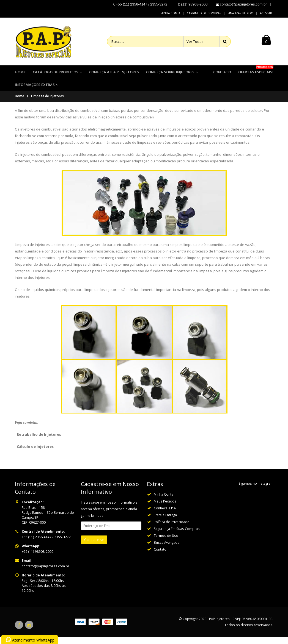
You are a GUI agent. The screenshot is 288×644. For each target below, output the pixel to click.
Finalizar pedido (241, 13)
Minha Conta (164, 501)
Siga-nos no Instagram (256, 490)
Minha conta (170, 13)
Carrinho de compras (204, 13)
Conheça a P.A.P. (167, 515)
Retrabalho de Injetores (39, 442)
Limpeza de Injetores (47, 103)
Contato (160, 556)
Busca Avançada (167, 549)
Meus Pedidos (165, 508)
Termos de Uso (166, 543)
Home (20, 103)
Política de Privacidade (172, 529)
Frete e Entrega (165, 522)
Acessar (266, 13)
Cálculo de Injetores (35, 454)
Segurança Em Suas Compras (177, 536)
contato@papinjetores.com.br (46, 573)
